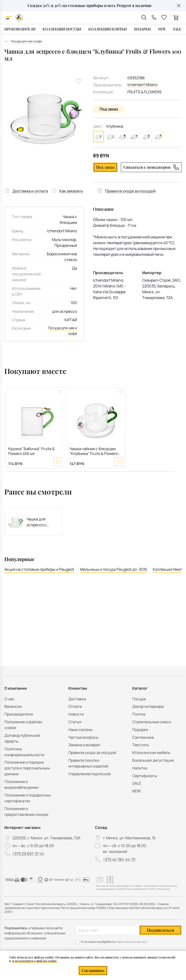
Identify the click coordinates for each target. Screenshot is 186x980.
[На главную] (19, 18)
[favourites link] (164, 17)
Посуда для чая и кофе (63, 331)
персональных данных (131, 942)
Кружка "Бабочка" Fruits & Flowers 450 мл (31, 451)
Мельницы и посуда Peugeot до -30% (113, 570)
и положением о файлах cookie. (35, 961)
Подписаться (160, 930)
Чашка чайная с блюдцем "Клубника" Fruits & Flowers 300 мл (94, 452)
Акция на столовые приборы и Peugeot (39, 570)
